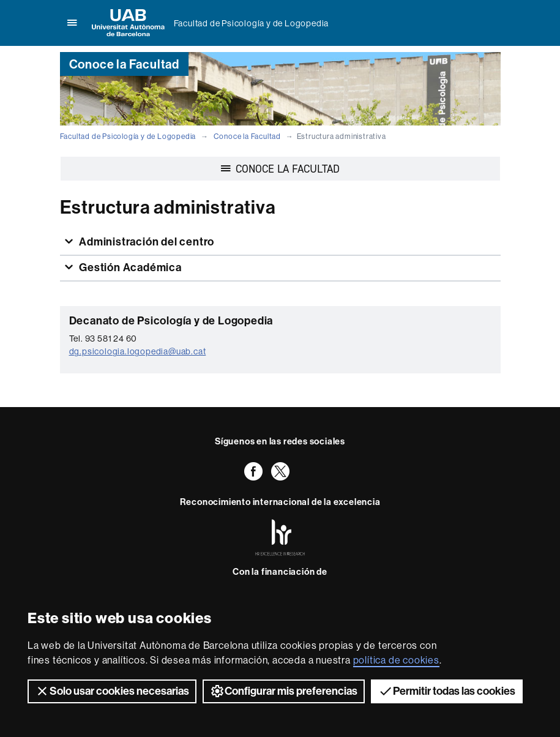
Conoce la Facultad (247, 136)
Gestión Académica (129, 267)
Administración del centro (145, 242)
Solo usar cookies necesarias (112, 691)
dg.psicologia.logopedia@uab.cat (138, 351)
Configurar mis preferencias (284, 691)
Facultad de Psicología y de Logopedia (252, 23)
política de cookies (396, 660)
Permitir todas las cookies (447, 691)
